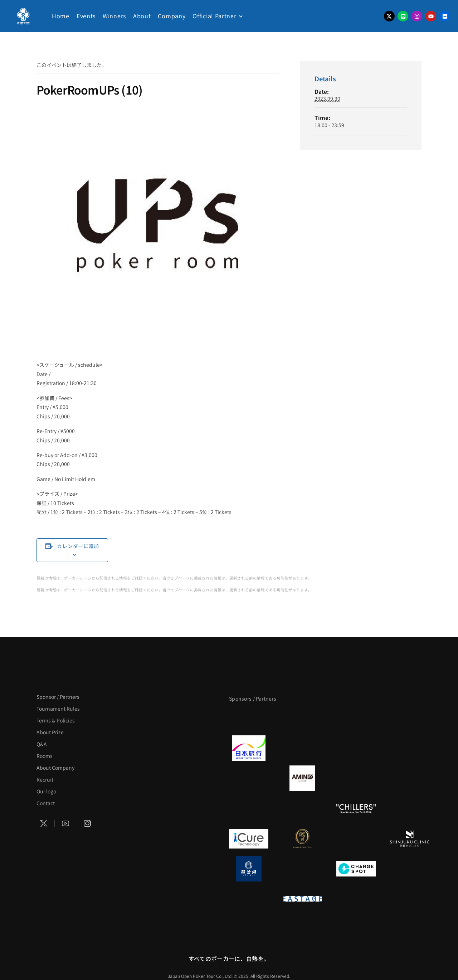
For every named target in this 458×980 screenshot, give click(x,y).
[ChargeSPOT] (356, 869)
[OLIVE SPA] (356, 839)
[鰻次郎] (249, 869)
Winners (114, 16)
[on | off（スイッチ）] (249, 899)
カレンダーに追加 (78, 546)
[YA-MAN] (410, 778)
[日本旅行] (249, 748)
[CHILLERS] (356, 808)
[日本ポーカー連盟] (356, 899)
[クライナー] (356, 778)
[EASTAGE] (302, 899)
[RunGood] (302, 808)
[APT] (249, 718)
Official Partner (214, 16)
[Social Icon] (44, 823)
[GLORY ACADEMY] (302, 748)
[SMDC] (410, 869)
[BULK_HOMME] (410, 808)
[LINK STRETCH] (302, 839)
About (142, 16)
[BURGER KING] (249, 778)
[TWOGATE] (356, 748)
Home (61, 16)
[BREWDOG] (410, 748)
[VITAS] (302, 778)
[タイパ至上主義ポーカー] (410, 718)
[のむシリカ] (249, 808)
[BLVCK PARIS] (302, 718)
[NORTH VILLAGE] (302, 869)
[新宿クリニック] (410, 839)
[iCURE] (249, 839)
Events (86, 16)
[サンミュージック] (356, 718)
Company (172, 16)
